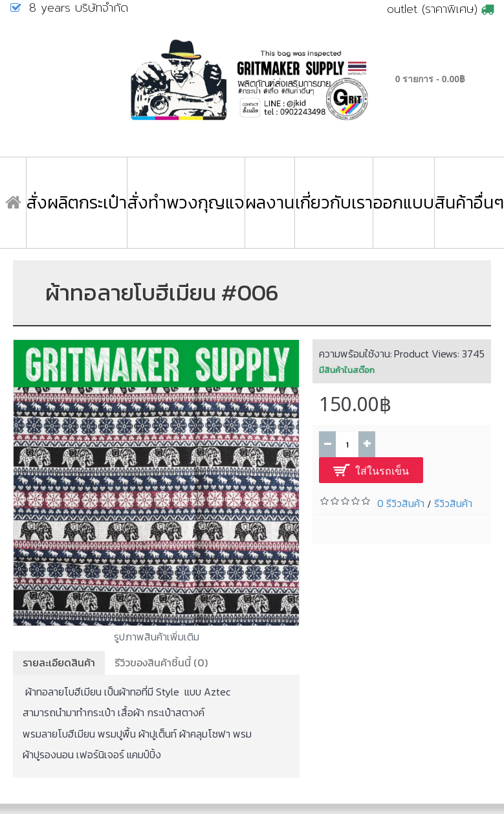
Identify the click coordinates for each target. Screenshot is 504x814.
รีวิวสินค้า (453, 503)
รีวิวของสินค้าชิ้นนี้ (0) (161, 662)
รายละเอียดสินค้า (59, 662)
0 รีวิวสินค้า (401, 503)
